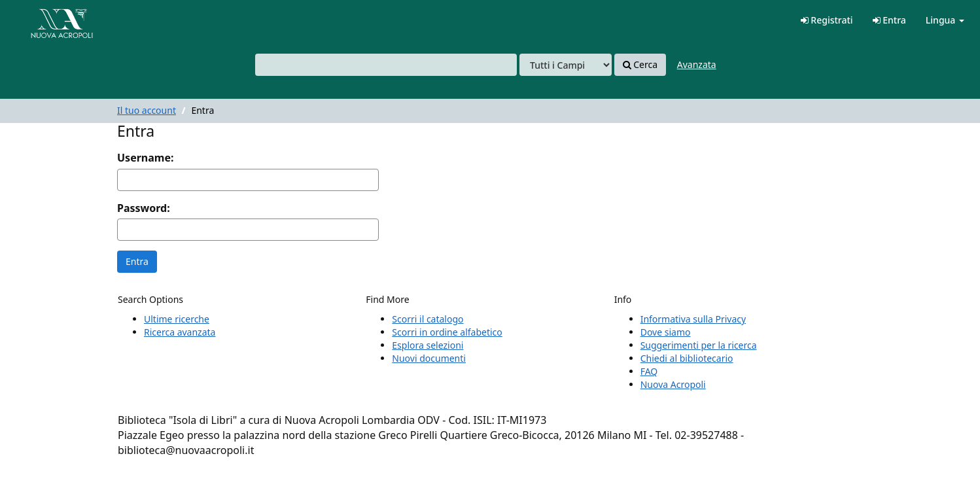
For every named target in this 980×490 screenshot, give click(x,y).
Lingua (945, 20)
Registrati (827, 20)
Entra (889, 20)
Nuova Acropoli (673, 384)
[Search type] (566, 65)
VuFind (42, 20)
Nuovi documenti (429, 358)
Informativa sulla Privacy (693, 319)
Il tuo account (147, 110)
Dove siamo (666, 332)
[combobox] (386, 65)
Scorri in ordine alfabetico (447, 332)
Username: (145, 158)
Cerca (640, 65)
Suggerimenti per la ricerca (699, 345)
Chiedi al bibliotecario (687, 358)
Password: (144, 208)
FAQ (649, 371)
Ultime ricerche (177, 319)
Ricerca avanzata (180, 332)
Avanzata (697, 64)
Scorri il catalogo (428, 319)
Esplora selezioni (428, 345)
